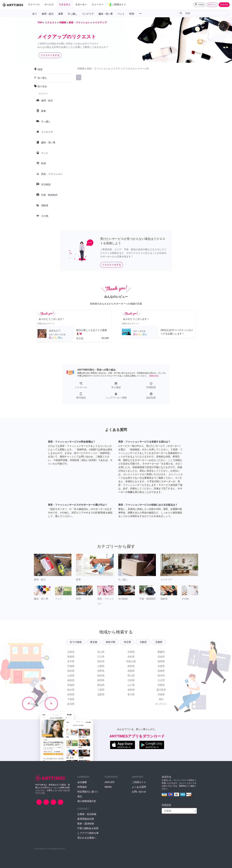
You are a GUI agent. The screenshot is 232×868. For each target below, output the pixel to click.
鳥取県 (131, 666)
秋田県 (71, 671)
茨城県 (71, 685)
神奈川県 (111, 642)
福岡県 (161, 661)
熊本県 (161, 676)
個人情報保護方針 (87, 801)
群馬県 (71, 694)
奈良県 (131, 657)
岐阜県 (101, 676)
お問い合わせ (139, 792)
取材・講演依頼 (86, 824)
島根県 (131, 671)
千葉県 (71, 699)
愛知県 (101, 685)
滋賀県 (101, 694)
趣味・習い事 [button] (106, 14)
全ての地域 (76, 642)
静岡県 (101, 680)
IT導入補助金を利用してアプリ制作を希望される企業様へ (88, 833)
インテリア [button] (88, 14)
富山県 (101, 652)
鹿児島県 (161, 690)
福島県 (71, 680)
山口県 (131, 685)
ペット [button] (121, 14)
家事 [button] (61, 14)
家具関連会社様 (86, 819)
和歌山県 (131, 661)
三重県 (101, 690)
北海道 (71, 652)
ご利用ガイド (139, 782)
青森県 (71, 657)
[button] (199, 5)
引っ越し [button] (72, 14)
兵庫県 (131, 652)
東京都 (94, 642)
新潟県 (71, 704)
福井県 (101, 661)
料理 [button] (132, 14)
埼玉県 (127, 642)
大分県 (161, 680)
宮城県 (71, 666)
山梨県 (101, 666)
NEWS (108, 787)
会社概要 (82, 782)
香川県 (131, 694)
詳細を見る (154, 376)
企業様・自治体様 (87, 814)
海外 (161, 699)
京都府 (159, 642)
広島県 (131, 680)
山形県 (71, 676)
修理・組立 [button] (48, 14)
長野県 (101, 671)
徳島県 (131, 690)
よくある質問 (139, 787)
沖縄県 (161, 694)
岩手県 (71, 661)
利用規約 (82, 787)
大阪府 (143, 642)
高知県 (161, 657)
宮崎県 (161, 685)
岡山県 (131, 676)
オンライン (161, 704)
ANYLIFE (110, 782)
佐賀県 (161, 666)
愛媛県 (161, 652)
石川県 (101, 657)
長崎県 (161, 671)
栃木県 (71, 690)
